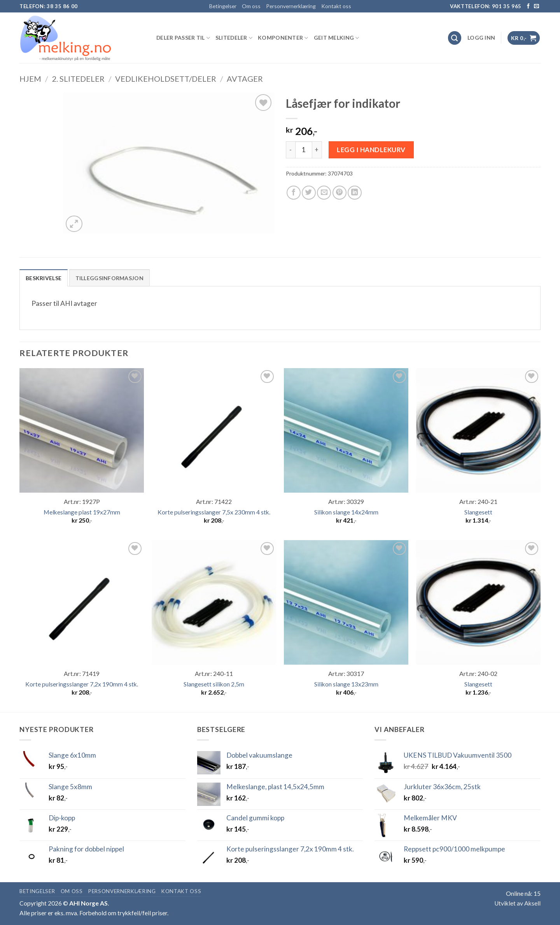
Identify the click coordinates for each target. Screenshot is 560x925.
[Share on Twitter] (309, 193)
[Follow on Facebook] (528, 6)
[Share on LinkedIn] (355, 193)
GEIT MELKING (337, 38)
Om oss (251, 6)
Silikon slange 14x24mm (346, 512)
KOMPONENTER (283, 38)
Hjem (30, 79)
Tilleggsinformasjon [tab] (109, 278)
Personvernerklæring (291, 6)
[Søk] (455, 38)
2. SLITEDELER (78, 79)
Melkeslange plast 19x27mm (82, 512)
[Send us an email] (536, 6)
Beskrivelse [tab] (44, 278)
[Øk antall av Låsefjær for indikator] (317, 150)
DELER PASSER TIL (183, 38)
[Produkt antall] (304, 150)
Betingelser (223, 6)
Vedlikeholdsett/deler (166, 79)
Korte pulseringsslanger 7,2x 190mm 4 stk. (82, 684)
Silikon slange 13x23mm (346, 684)
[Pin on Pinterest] (339, 193)
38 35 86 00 (62, 6)
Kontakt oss (336, 6)
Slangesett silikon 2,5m (214, 684)
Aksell (532, 903)
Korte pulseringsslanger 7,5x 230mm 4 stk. (214, 512)
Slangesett (478, 512)
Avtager (245, 79)
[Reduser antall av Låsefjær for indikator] (290, 150)
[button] (481, 38)
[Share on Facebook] (294, 193)
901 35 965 (507, 6)
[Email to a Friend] (324, 193)
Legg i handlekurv (371, 150)
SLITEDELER (234, 38)
